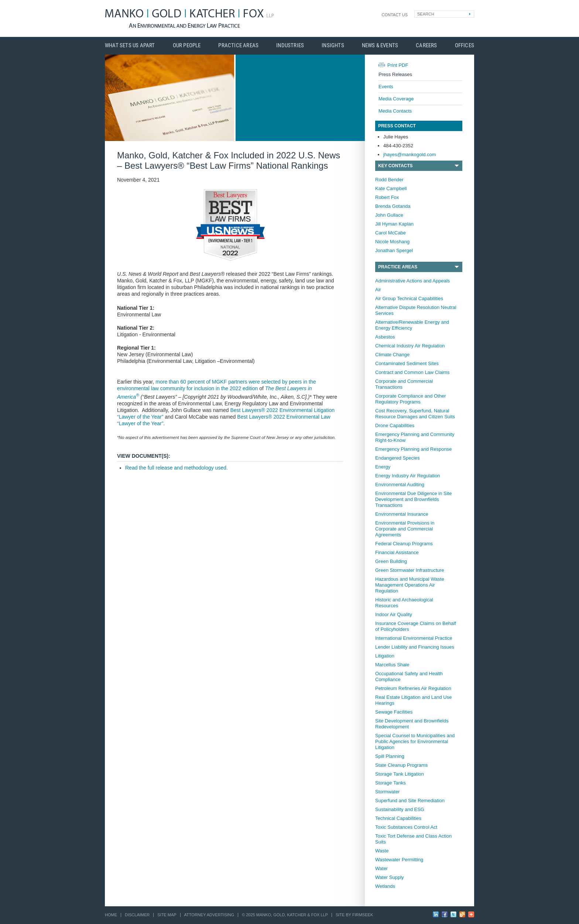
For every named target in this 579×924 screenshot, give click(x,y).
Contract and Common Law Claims (412, 372)
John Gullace (389, 215)
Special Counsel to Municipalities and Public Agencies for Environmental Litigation (415, 741)
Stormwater (387, 792)
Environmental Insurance (402, 514)
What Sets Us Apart (130, 46)
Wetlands (385, 886)
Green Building (391, 561)
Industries (290, 46)
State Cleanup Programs (401, 765)
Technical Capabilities (398, 818)
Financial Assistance (397, 552)
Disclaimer (137, 915)
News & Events (380, 46)
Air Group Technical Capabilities (409, 298)
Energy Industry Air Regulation (408, 476)
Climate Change (392, 355)
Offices (465, 46)
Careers (426, 46)
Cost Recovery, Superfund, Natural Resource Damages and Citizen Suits (415, 414)
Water (381, 868)
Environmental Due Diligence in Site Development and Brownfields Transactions (413, 499)
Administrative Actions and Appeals (412, 281)
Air (378, 290)
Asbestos (385, 337)
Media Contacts (395, 111)
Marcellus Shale (392, 665)
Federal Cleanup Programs (404, 544)
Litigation (385, 656)
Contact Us (395, 15)
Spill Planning (390, 756)
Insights (333, 46)
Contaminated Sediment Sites (407, 363)
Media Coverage (396, 99)
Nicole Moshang (392, 242)
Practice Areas (238, 46)
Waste (382, 851)
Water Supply (390, 877)
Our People (187, 46)
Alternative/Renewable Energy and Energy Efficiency (412, 325)
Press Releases (395, 74)
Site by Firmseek (354, 915)
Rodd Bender (389, 180)
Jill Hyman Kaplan (394, 224)
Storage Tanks (390, 783)
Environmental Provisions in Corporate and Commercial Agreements (405, 529)
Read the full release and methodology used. (177, 468)
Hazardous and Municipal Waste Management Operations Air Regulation (410, 585)
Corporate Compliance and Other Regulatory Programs (411, 399)
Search (426, 14)
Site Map (167, 915)
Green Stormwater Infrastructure (410, 570)
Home (111, 915)
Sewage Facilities (394, 712)
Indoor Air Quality (394, 614)
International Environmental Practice (414, 638)
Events (386, 87)
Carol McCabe (390, 233)
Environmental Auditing (400, 485)
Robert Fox (387, 197)
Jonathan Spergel (394, 250)
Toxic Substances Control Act (406, 827)
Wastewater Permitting (399, 860)
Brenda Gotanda (393, 206)
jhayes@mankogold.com (410, 154)
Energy (383, 467)
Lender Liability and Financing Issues (415, 647)
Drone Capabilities (395, 425)
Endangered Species (398, 458)
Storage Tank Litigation (400, 774)
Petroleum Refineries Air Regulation (413, 688)
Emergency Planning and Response (413, 449)
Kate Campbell (391, 188)
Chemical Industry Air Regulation (410, 346)
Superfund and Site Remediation (410, 801)
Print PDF (398, 65)
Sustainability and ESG (400, 809)
